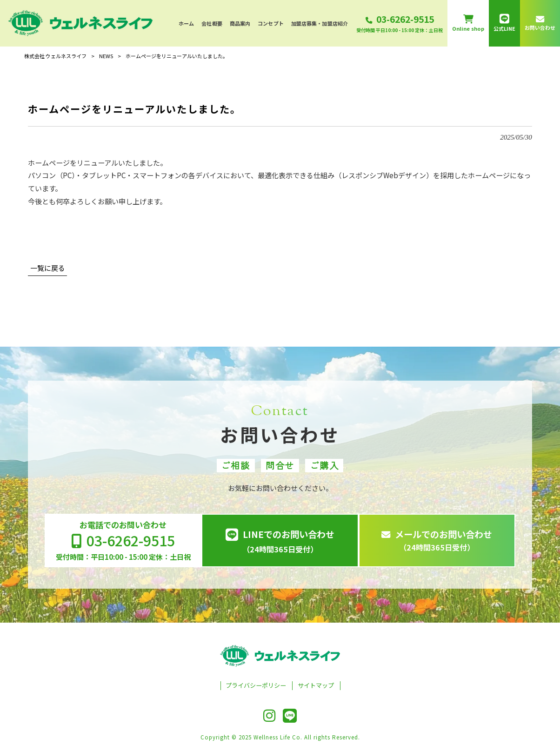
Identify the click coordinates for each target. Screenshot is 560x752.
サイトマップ (316, 685)
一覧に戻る (48, 268)
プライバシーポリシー (256, 685)
